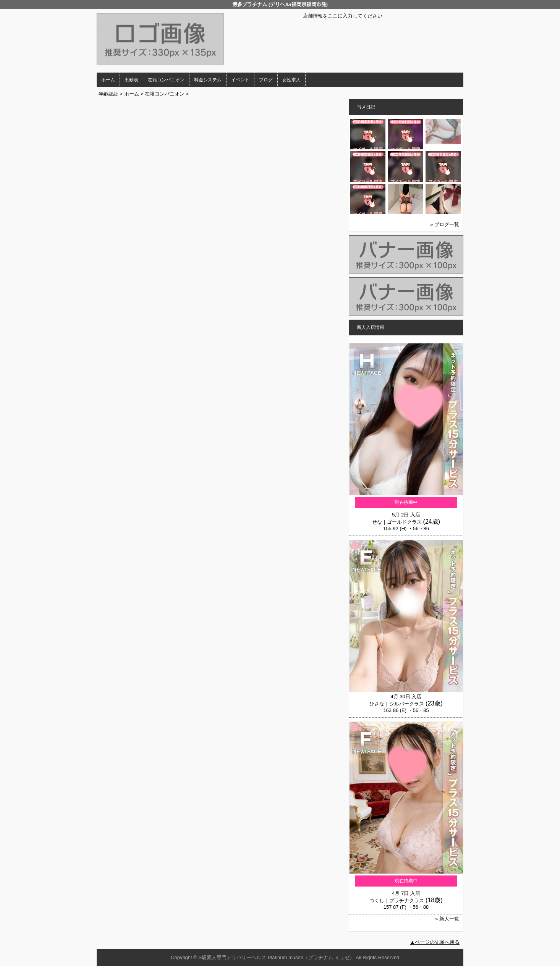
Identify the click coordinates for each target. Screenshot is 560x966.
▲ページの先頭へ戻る (435, 942)
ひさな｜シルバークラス (397, 704)
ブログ (266, 80)
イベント (240, 80)
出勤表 (131, 80)
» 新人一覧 (447, 919)
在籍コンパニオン (166, 80)
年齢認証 (108, 94)
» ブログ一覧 (445, 224)
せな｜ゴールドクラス (397, 522)
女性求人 (291, 80)
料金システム (208, 80)
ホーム (108, 80)
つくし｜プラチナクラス (397, 900)
